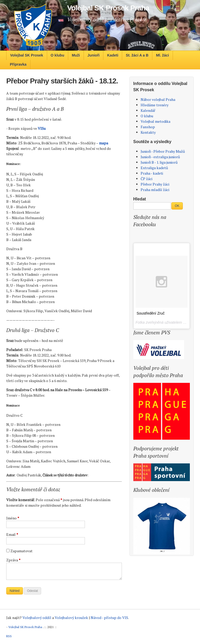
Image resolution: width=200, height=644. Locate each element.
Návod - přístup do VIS (109, 618)
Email (12, 534)
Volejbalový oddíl (37, 618)
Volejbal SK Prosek (27, 55)
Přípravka (18, 64)
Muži (76, 55)
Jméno (13, 518)
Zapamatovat (21, 551)
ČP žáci (146, 179)
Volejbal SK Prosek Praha (25, 627)
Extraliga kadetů (154, 168)
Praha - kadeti (152, 173)
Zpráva (13, 560)
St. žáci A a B (137, 55)
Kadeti (113, 55)
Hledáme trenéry (155, 105)
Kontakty (148, 132)
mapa (104, 143)
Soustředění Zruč (151, 313)
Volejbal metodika (155, 121)
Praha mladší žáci (155, 190)
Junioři (94, 55)
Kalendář (148, 110)
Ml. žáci (162, 55)
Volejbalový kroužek (71, 618)
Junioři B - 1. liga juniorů (159, 162)
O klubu (58, 55)
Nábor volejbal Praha (158, 99)
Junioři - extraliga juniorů (160, 157)
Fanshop (148, 127)
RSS (9, 636)
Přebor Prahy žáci (155, 184)
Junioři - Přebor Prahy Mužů (163, 151)
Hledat (140, 199)
